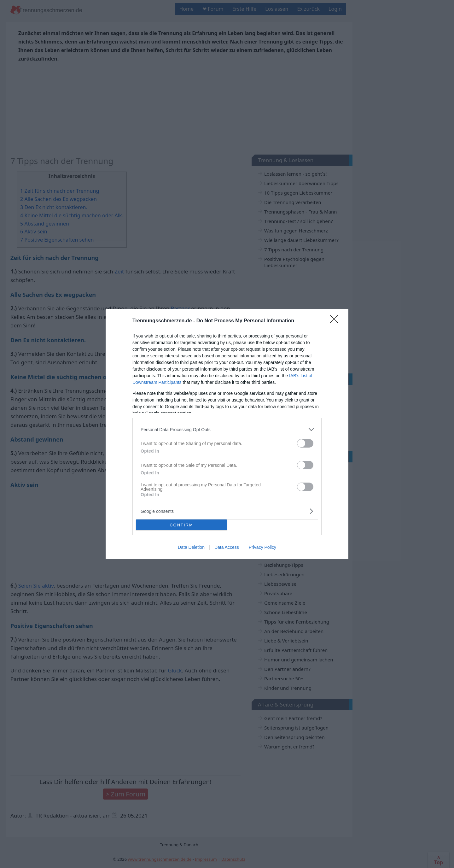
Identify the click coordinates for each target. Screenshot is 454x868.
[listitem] (227, 429)
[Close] (336, 321)
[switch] (305, 443)
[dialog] (227, 434)
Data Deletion (191, 547)
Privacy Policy (262, 547)
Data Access (227, 547)
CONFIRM (181, 525)
